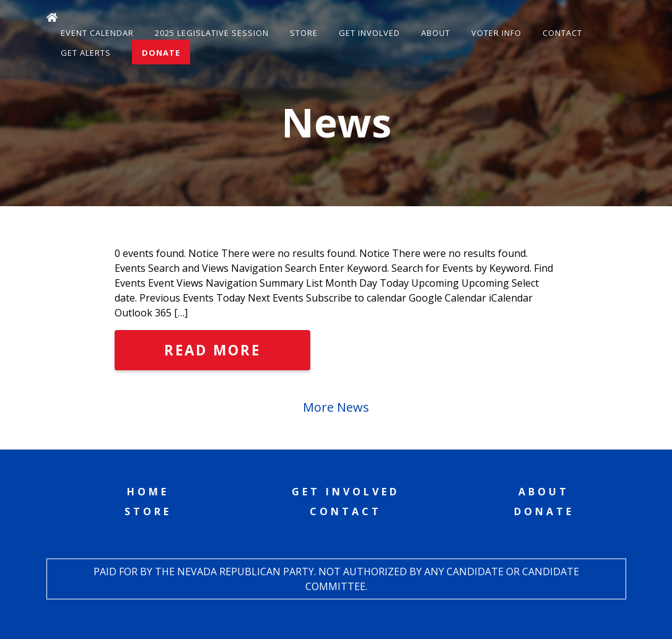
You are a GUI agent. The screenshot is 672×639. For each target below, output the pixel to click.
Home (148, 492)
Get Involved (369, 33)
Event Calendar (97, 33)
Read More (212, 350)
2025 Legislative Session (212, 33)
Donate (161, 53)
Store (304, 33)
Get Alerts (86, 53)
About (436, 33)
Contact (562, 33)
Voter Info (496, 33)
